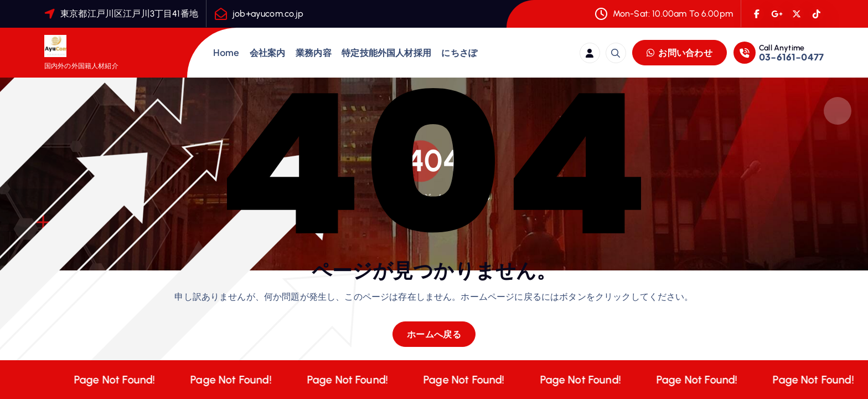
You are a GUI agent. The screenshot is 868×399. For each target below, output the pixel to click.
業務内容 (314, 52)
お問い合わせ (680, 52)
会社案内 (268, 52)
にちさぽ (459, 52)
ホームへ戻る (434, 334)
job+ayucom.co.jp (268, 14)
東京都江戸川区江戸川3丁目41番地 (129, 14)
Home (226, 52)
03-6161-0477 (791, 57)
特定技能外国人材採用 (386, 52)
